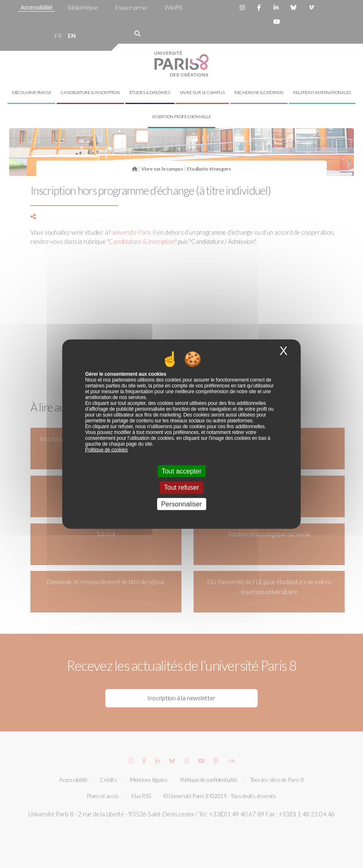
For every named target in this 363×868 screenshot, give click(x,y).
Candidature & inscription (90, 92)
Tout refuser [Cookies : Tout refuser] (181, 487)
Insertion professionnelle (181, 117)
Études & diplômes (150, 92)
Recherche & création (259, 92)
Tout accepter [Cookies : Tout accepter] (181, 471)
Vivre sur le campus (202, 92)
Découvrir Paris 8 (32, 92)
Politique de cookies (106, 450)
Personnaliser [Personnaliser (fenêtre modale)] (181, 504)
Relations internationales (322, 92)
